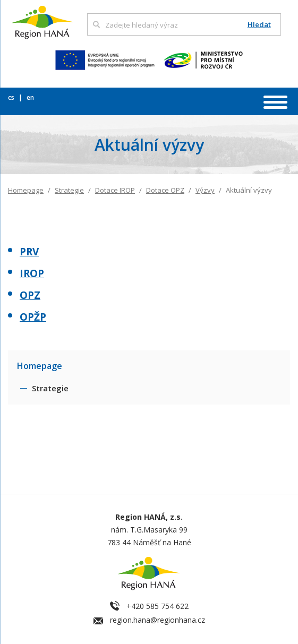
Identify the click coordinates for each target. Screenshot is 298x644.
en (30, 97)
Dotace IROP (115, 190)
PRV (29, 252)
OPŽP (33, 317)
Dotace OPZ (165, 190)
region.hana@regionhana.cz (157, 620)
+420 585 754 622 (157, 606)
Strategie (69, 190)
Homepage (26, 190)
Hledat (259, 25)
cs (12, 97)
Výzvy (205, 190)
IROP (32, 273)
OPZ (30, 295)
